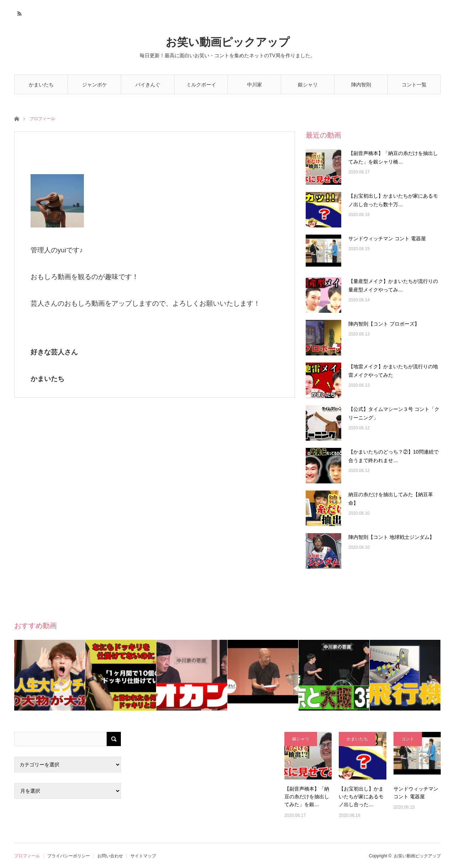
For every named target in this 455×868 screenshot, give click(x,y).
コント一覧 (414, 85)
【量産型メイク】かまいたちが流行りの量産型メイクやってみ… (393, 285)
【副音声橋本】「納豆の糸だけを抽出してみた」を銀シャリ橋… (393, 157)
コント (408, 739)
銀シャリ (308, 85)
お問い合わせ (110, 856)
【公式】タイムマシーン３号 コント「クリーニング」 (394, 413)
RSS (19, 12)
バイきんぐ (148, 85)
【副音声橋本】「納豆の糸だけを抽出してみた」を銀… (307, 797)
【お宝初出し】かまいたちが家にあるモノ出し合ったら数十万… (393, 200)
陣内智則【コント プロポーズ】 (384, 324)
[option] (50, 675)
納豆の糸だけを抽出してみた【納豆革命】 (391, 499)
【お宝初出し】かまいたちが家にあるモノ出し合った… (361, 797)
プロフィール (27, 856)
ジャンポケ (95, 85)
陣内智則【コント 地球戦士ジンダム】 (391, 537)
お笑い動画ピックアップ (228, 42)
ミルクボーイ (201, 85)
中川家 (255, 85)
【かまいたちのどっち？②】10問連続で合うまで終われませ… (394, 456)
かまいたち (41, 85)
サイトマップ (143, 856)
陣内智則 (361, 85)
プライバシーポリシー (69, 856)
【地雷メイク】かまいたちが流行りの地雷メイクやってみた (393, 371)
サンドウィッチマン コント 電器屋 (387, 239)
